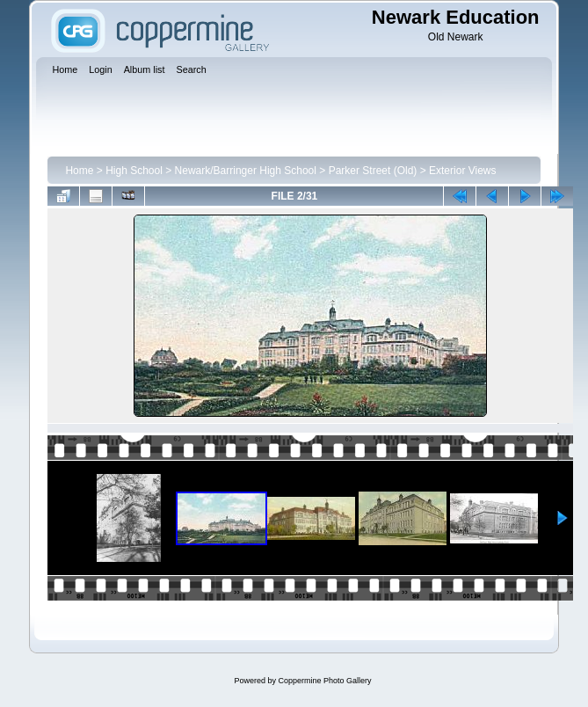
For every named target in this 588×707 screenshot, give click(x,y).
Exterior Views (462, 171)
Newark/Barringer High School (246, 171)
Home (79, 171)
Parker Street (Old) (373, 171)
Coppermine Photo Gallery (324, 681)
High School (134, 171)
